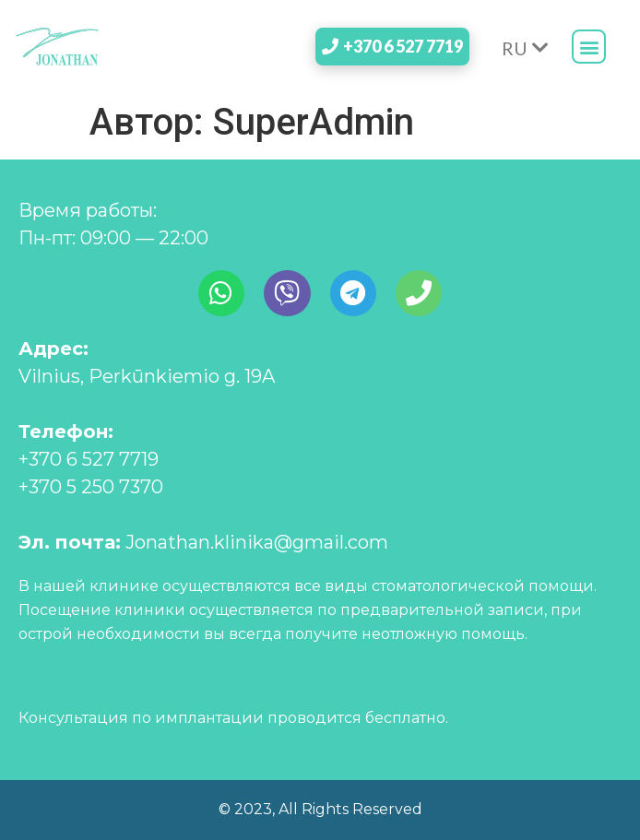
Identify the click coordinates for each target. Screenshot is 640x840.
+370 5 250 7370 (91, 487)
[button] (589, 47)
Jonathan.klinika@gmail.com (257, 542)
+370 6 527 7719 (89, 459)
